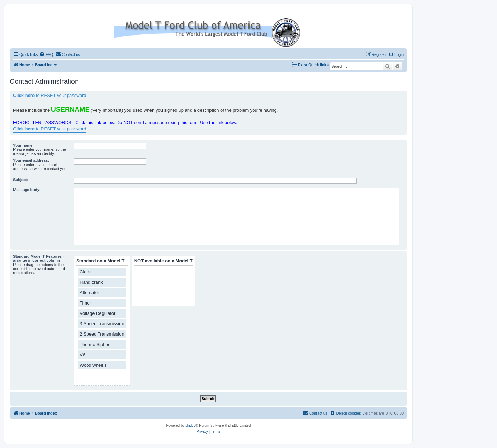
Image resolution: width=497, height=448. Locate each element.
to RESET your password (50, 95)
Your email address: (31, 160)
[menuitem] (46, 54)
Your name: (23, 145)
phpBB (191, 425)
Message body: (27, 190)
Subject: (21, 180)
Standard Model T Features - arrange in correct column (39, 258)
